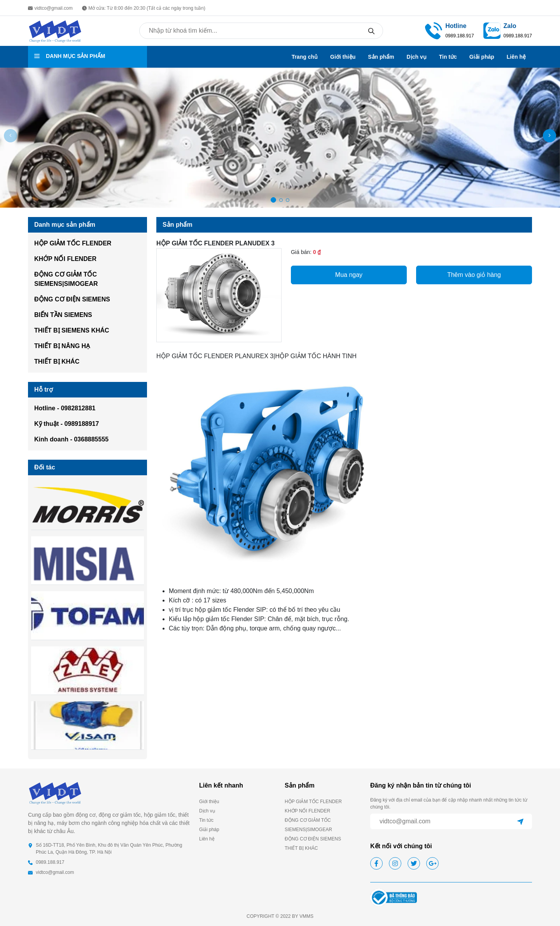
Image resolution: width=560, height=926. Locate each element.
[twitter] (414, 863)
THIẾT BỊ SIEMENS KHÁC (72, 330)
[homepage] (55, 31)
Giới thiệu (343, 57)
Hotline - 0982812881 (65, 408)
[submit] (520, 821)
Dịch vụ (417, 57)
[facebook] (376, 863)
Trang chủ (305, 57)
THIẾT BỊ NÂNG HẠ (62, 346)
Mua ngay (349, 275)
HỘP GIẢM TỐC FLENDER (73, 243)
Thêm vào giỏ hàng (474, 275)
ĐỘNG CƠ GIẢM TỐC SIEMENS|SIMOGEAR (66, 279)
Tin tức (448, 57)
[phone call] (434, 31)
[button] (549, 136)
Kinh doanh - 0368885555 (71, 439)
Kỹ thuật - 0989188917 (66, 424)
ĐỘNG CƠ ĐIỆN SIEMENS (72, 299)
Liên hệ (516, 57)
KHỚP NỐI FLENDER (65, 259)
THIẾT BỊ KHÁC (57, 361)
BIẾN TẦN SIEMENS (63, 315)
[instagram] (395, 863)
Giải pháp (482, 57)
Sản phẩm (381, 57)
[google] (432, 863)
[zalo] (492, 31)
